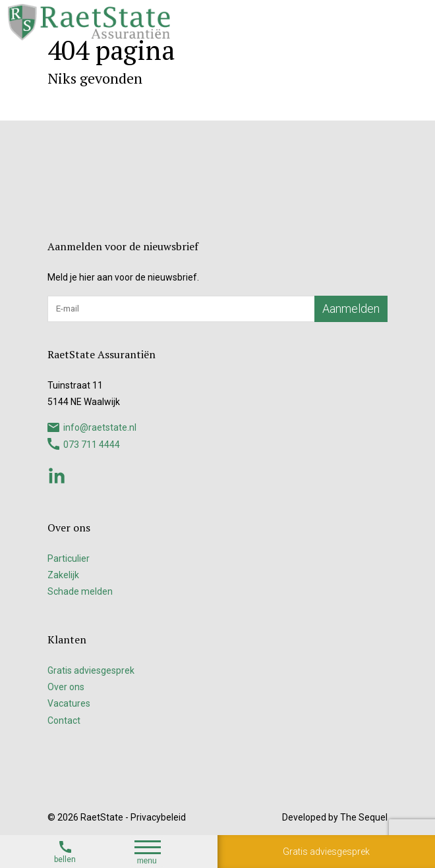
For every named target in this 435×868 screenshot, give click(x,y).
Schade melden (80, 591)
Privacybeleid (158, 817)
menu (148, 853)
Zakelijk (63, 575)
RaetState (102, 817)
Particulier (69, 558)
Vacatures (69, 703)
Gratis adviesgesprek (326, 852)
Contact (64, 720)
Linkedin (57, 475)
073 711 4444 (84, 444)
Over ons (66, 687)
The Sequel (364, 817)
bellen (65, 852)
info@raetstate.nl (92, 427)
